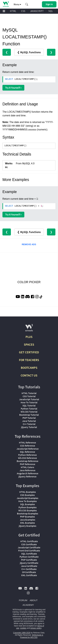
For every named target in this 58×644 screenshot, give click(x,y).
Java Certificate (29, 566)
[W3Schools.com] (29, 329)
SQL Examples (28, 504)
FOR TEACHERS (29, 360)
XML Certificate (29, 575)
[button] (27, 4)
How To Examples (28, 501)
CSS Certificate (29, 544)
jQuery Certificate (29, 563)
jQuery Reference (27, 476)
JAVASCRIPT (37, 11)
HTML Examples (28, 492)
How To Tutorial (29, 402)
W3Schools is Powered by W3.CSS (32, 636)
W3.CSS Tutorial (29, 412)
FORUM (23, 600)
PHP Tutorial (29, 418)
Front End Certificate (29, 551)
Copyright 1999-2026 (22, 633)
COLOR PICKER (29, 282)
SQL (51, 11)
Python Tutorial (29, 409)
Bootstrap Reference (27, 461)
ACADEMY (28, 605)
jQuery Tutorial (29, 427)
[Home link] (6, 4)
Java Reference (27, 470)
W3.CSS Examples (28, 510)
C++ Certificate (29, 569)
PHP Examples (27, 517)
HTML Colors (27, 467)
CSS (23, 11)
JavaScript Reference (28, 449)
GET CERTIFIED (29, 352)
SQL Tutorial (29, 405)
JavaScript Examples (27, 498)
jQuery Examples (28, 526)
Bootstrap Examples (28, 513)
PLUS (29, 337)
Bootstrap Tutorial (29, 415)
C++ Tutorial (29, 424)
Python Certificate (29, 557)
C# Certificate (29, 572)
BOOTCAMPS (29, 368)
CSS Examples (27, 495)
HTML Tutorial (29, 393)
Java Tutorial (29, 421)
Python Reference (27, 455)
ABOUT (34, 600)
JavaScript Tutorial (29, 399)
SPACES (29, 344)
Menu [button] (17, 4)
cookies (23, 628)
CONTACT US (29, 375)
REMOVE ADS (29, 244)
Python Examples (28, 507)
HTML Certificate (29, 541)
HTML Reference (27, 442)
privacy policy (36, 628)
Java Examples (28, 520)
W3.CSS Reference (27, 458)
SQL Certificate (29, 554)
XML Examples (27, 523)
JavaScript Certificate (29, 547)
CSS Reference (28, 446)
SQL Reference (27, 452)
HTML (13, 11)
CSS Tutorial (29, 396)
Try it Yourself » (13, 88)
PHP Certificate (29, 560)
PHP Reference (28, 464)
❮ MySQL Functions (29, 52)
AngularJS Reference (28, 473)
